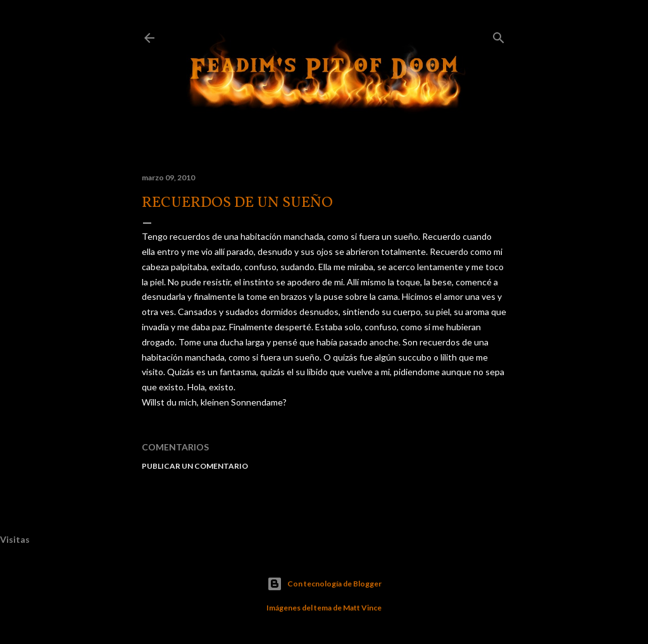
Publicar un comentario (195, 466)
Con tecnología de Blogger (324, 584)
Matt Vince (362, 608)
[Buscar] (499, 35)
